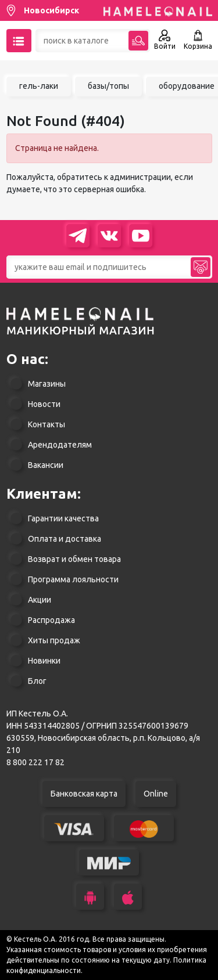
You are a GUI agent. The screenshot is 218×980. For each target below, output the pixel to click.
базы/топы (108, 86)
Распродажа (51, 620)
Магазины (47, 384)
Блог (37, 681)
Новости (44, 404)
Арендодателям (60, 445)
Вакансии (46, 465)
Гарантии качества (63, 518)
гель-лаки (39, 86)
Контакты (47, 424)
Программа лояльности (73, 579)
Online (156, 794)
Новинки (44, 661)
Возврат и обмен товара (74, 559)
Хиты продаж (54, 640)
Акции (40, 600)
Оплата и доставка (65, 539)
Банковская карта (84, 794)
